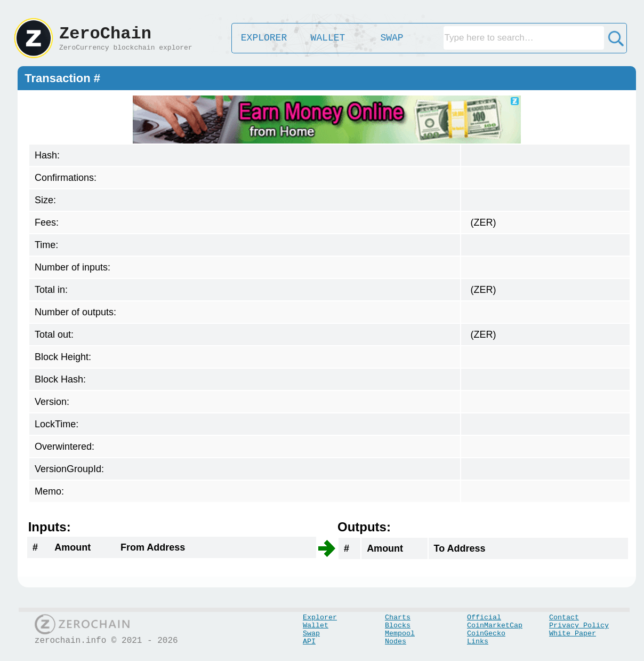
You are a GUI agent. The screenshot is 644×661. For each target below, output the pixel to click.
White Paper (573, 634)
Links (478, 642)
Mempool (400, 634)
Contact (564, 618)
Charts (398, 618)
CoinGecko (486, 634)
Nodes (396, 642)
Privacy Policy (579, 626)
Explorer (320, 618)
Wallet (316, 626)
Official (484, 618)
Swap (311, 634)
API (309, 642)
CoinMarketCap (495, 626)
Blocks (398, 626)
